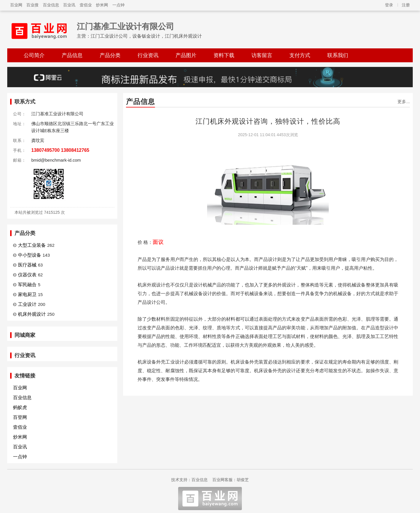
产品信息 (72, 55)
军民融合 (27, 285)
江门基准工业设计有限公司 (125, 27)
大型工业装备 (32, 245)
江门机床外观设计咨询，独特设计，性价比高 (268, 121)
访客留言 (262, 55)
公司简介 (34, 55)
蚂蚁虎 (20, 407)
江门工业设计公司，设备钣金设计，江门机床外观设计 (146, 36)
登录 (389, 5)
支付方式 (300, 55)
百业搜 (32, 5)
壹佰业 (86, 5)
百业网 (16, 5)
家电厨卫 (27, 294)
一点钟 (118, 5)
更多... (404, 102)
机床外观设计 (32, 314)
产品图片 (186, 55)
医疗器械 (27, 265)
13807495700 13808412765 (60, 150)
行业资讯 (148, 55)
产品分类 (110, 55)
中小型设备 (30, 255)
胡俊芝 (243, 480)
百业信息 (51, 5)
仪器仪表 (27, 275)
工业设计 (27, 304)
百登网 (20, 417)
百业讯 (69, 5)
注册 (406, 5)
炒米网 (102, 5)
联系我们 (338, 55)
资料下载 (224, 55)
